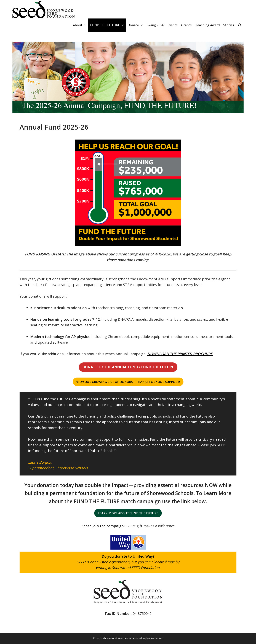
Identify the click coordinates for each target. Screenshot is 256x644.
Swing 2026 (155, 25)
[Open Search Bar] (240, 25)
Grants (186, 25)
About (81, 25)
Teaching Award (207, 25)
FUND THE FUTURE (108, 25)
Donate (136, 25)
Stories (229, 25)
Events (173, 25)
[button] (128, 367)
